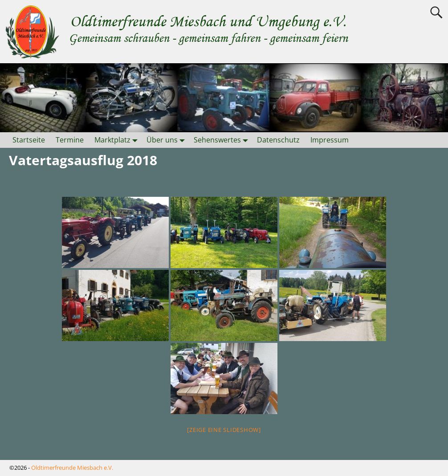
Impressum (330, 140)
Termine (70, 140)
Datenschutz (278, 140)
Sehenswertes (223, 140)
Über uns (167, 140)
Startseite (29, 140)
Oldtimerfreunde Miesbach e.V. (72, 468)
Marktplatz (118, 140)
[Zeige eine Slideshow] (224, 430)
